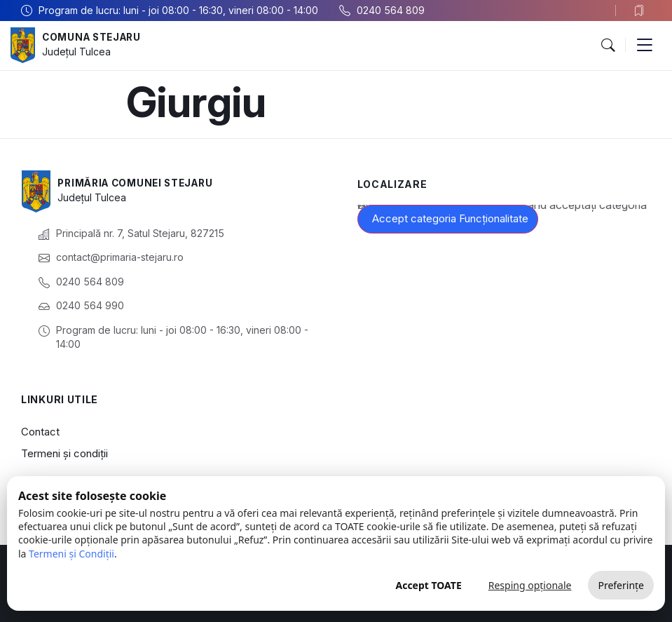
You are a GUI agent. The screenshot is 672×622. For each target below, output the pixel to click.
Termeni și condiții (64, 453)
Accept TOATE (428, 585)
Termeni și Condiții (71, 554)
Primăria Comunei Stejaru (139, 183)
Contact (40, 432)
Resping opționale (530, 585)
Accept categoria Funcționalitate (450, 218)
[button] (608, 46)
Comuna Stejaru (94, 38)
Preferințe (621, 585)
